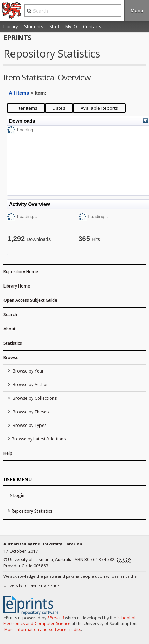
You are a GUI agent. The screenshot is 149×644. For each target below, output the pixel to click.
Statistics (13, 343)
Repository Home (21, 272)
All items (19, 93)
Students (34, 26)
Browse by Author (30, 385)
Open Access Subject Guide (30, 300)
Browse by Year (28, 371)
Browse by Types (29, 425)
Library (11, 26)
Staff (54, 26)
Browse (11, 357)
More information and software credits (43, 630)
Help (8, 453)
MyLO (71, 26)
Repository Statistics (32, 511)
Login (19, 495)
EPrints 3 (56, 618)
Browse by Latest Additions (39, 439)
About (10, 329)
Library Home (17, 286)
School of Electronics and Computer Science (70, 621)
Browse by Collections (34, 398)
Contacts (92, 26)
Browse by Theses (30, 412)
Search (10, 315)
